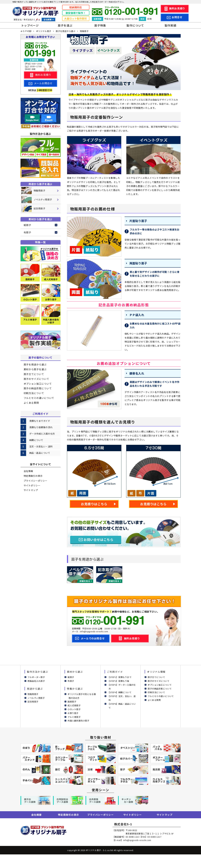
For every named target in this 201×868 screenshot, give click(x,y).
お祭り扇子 (73, 713)
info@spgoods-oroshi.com (94, 631)
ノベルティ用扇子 (36, 698)
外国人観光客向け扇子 (78, 721)
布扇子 (28, 232)
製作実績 (170, 25)
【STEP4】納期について (119, 692)
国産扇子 (72, 702)
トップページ (30, 25)
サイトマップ (31, 490)
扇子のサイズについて (36, 379)
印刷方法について (34, 393)
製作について (135, 25)
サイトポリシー (32, 485)
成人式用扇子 (74, 705)
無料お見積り (177, 8)
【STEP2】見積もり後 (118, 681)
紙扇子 (28, 225)
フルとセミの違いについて (39, 398)
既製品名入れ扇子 (36, 681)
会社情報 (28, 471)
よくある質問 (31, 403)
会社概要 (48, 19)
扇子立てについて (34, 374)
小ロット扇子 (74, 709)
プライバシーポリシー (36, 481)
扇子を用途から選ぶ (35, 364)
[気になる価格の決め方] (41, 254)
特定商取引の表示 (33, 476)
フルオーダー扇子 (36, 677)
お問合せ (177, 17)
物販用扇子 (33, 694)
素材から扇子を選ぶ (35, 369)
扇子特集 (100, 25)
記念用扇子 (33, 702)
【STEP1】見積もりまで (119, 677)
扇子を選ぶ (65, 25)
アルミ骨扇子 (74, 717)
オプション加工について (38, 384)
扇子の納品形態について (38, 388)
